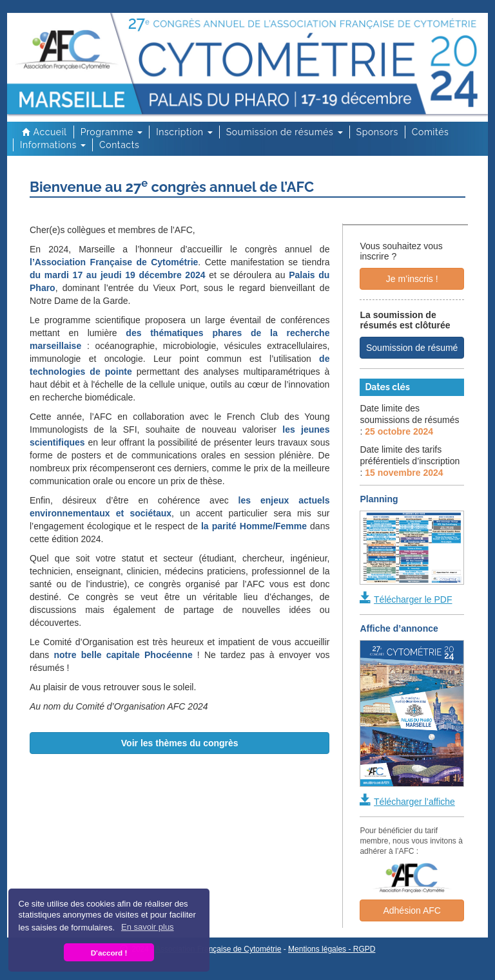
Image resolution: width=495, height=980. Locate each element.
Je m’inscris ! (412, 279)
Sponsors (377, 132)
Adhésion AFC (412, 910)
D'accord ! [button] (109, 953)
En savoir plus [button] (148, 927)
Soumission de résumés (285, 132)
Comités (431, 132)
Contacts (119, 145)
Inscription (184, 132)
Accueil (43, 132)
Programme (112, 132)
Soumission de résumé (412, 348)
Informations (53, 145)
